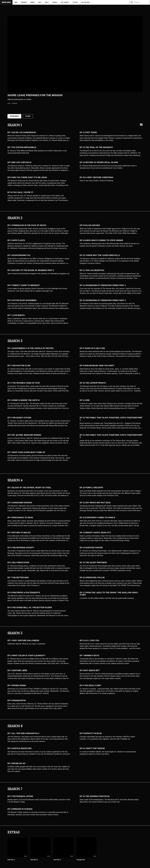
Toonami (32, 2)
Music (40, 2)
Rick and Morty (86, 2)
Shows (16, 2)
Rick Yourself (65, 2)
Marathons (24, 2)
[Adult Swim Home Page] (6, 2)
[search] (147, 2)
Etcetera (75, 2)
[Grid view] (141, 125)
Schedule (55, 2)
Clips (28, 116)
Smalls (47, 2)
